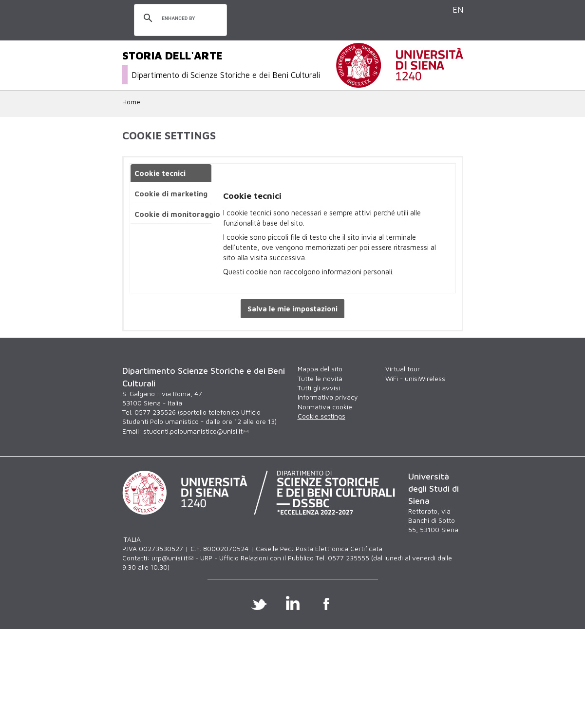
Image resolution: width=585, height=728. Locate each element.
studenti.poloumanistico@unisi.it (196, 431)
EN (458, 10)
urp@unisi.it (172, 558)
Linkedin (292, 603)
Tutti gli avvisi (319, 388)
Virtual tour (403, 369)
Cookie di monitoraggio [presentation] (177, 214)
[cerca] (179, 19)
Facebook (326, 603)
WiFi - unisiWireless (415, 379)
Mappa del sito (320, 369)
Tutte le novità (320, 379)
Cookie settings (321, 416)
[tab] (171, 173)
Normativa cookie (325, 407)
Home (131, 102)
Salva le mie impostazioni (292, 309)
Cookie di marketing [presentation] (171, 193)
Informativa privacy (328, 397)
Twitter (259, 603)
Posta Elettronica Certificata (339, 549)
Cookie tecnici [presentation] (160, 173)
